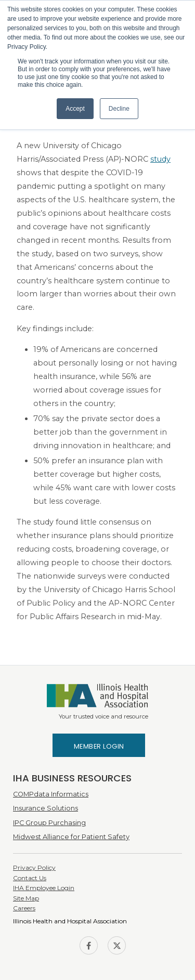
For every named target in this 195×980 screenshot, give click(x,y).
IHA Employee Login (44, 888)
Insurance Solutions (45, 808)
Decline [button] (119, 109)
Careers (24, 908)
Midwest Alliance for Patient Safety (71, 837)
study (160, 159)
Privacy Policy (34, 867)
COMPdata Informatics (51, 794)
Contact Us (30, 878)
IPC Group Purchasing (49, 823)
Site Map (26, 898)
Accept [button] (75, 109)
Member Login (99, 746)
